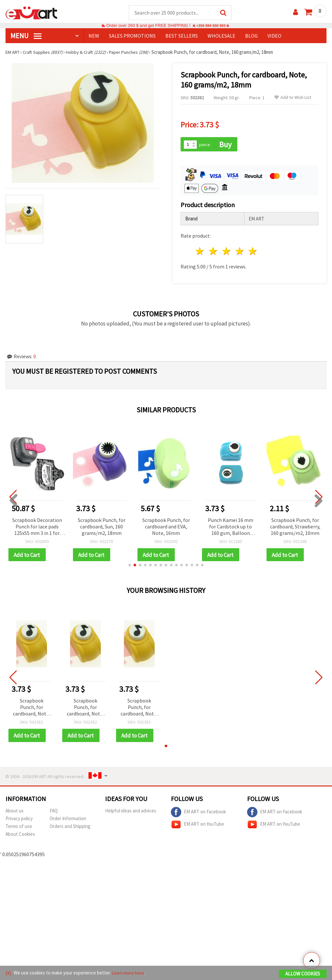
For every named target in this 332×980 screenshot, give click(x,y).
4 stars (240, 252)
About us (15, 812)
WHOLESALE (221, 36)
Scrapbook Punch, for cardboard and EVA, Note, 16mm (166, 527)
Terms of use (19, 828)
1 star (200, 252)
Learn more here (129, 973)
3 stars (226, 252)
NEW (94, 36)
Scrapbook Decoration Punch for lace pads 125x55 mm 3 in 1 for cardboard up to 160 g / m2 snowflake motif (37, 528)
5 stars (253, 252)
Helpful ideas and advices (131, 812)
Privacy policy (19, 820)
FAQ (54, 812)
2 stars (213, 252)
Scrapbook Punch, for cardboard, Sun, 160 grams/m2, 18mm (102, 527)
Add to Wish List (293, 98)
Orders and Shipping (70, 828)
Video (274, 36)
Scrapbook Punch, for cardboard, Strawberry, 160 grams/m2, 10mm (295, 527)
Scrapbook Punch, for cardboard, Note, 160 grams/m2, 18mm (32, 709)
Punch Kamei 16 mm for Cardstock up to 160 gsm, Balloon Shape (231, 528)
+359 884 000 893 (211, 26)
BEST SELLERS (182, 36)
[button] (130, 566)
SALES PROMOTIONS (132, 36)
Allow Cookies (303, 974)
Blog (251, 36)
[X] (8, 973)
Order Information (68, 820)
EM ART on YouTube (197, 826)
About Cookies (20, 836)
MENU (26, 36)
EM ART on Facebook (198, 814)
